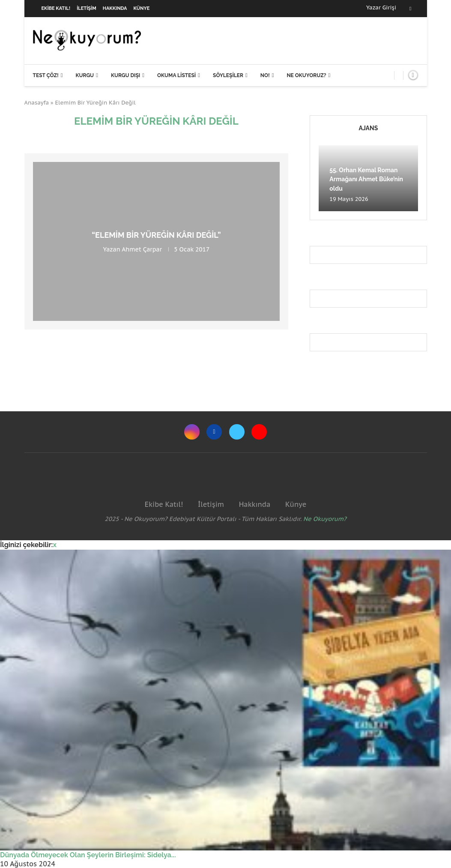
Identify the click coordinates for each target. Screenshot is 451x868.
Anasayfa (37, 103)
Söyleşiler (228, 75)
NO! (265, 75)
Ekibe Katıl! (56, 8)
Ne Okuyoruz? (306, 75)
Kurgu (85, 75)
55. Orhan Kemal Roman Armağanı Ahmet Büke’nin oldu (366, 179)
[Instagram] (192, 432)
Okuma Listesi (176, 75)
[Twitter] (237, 432)
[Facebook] (410, 9)
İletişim (87, 8)
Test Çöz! (46, 75)
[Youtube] (259, 432)
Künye (142, 8)
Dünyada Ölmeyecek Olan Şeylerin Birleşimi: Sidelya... (88, 855)
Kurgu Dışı (125, 75)
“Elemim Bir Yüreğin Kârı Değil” (156, 235)
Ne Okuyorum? (325, 519)
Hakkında (115, 8)
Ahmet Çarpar (142, 249)
